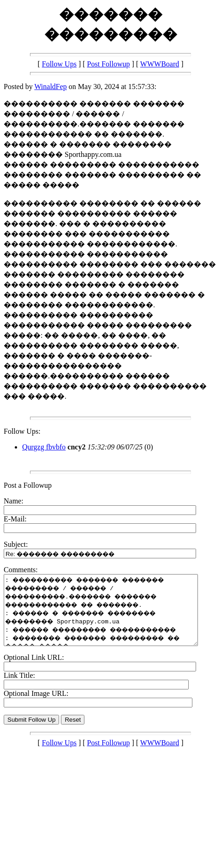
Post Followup (109, 64)
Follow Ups (59, 64)
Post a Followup (28, 485)
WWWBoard (160, 64)
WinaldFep (50, 87)
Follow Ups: (22, 431)
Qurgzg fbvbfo (44, 447)
